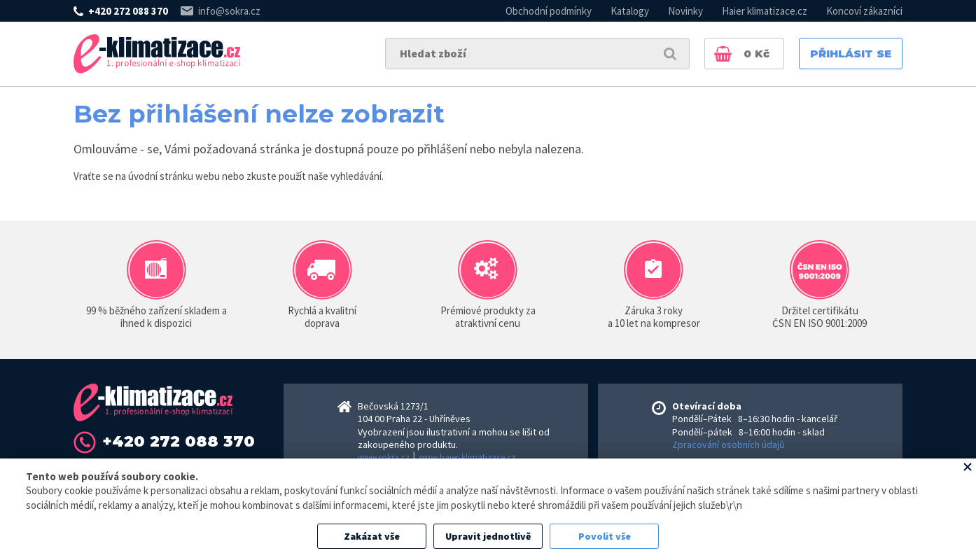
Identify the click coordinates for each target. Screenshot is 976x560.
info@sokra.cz (229, 11)
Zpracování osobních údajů (728, 444)
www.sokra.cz (384, 457)
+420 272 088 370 (128, 11)
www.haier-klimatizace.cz (467, 457)
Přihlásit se (851, 54)
